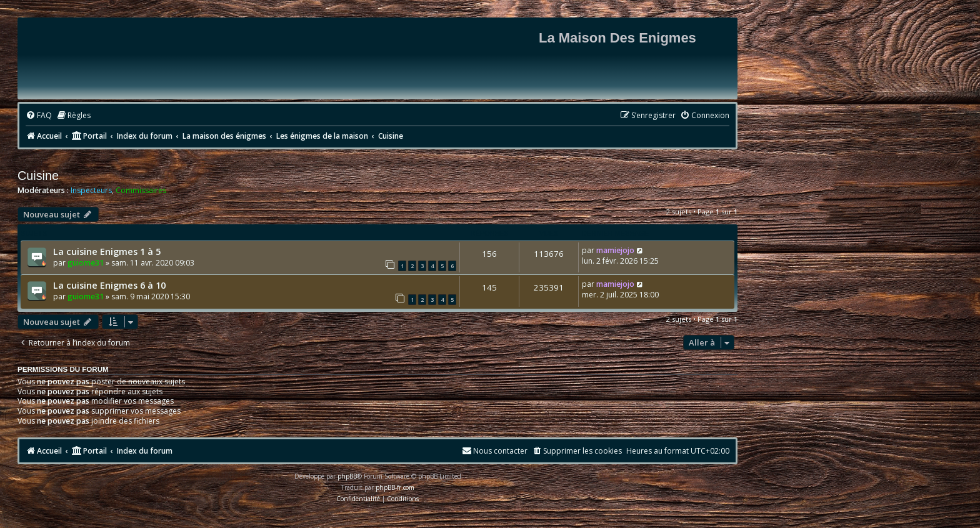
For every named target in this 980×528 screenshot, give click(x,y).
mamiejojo (615, 250)
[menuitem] (39, 116)
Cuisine (38, 176)
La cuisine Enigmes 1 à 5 (107, 251)
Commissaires (141, 191)
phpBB (347, 476)
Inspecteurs (91, 191)
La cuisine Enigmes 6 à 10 (109, 285)
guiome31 (86, 263)
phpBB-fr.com (395, 487)
